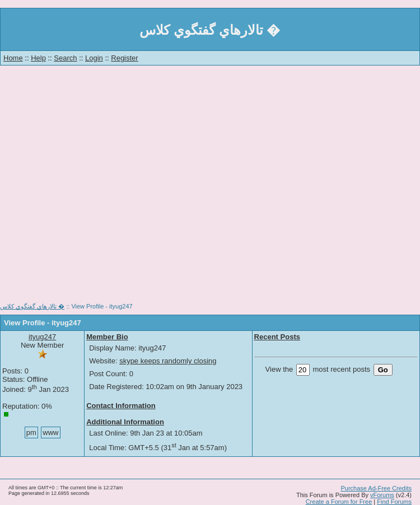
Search (65, 58)
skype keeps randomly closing (168, 361)
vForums (382, 495)
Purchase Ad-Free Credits (376, 488)
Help (38, 58)
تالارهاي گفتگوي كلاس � (32, 306)
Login (94, 58)
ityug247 (42, 337)
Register (124, 58)
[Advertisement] (106, 188)
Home (13, 58)
